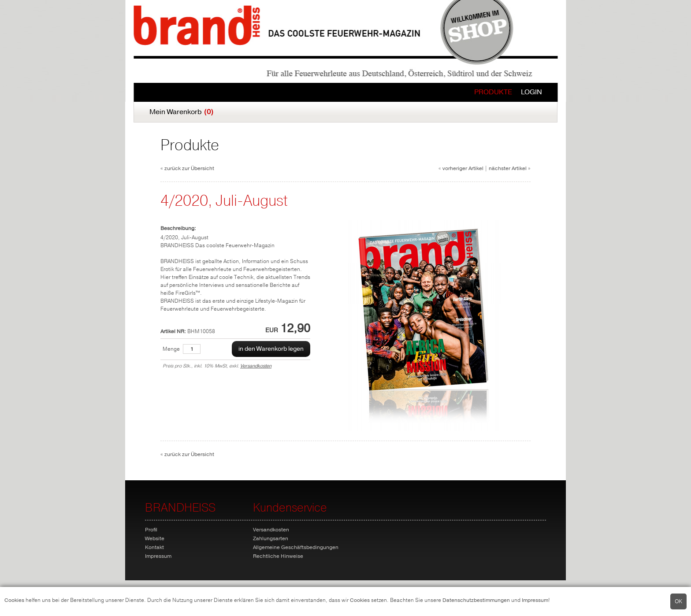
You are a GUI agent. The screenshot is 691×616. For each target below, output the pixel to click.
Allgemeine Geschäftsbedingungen (296, 547)
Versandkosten (256, 366)
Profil (151, 530)
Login (531, 92)
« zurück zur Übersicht (187, 168)
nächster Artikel (508, 168)
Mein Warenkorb (181, 112)
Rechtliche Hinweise (278, 556)
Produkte (493, 92)
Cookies (14, 600)
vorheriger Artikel (463, 168)
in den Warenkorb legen (271, 349)
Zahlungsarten (271, 538)
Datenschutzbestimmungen (476, 600)
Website (155, 538)
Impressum (535, 600)
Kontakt (154, 547)
